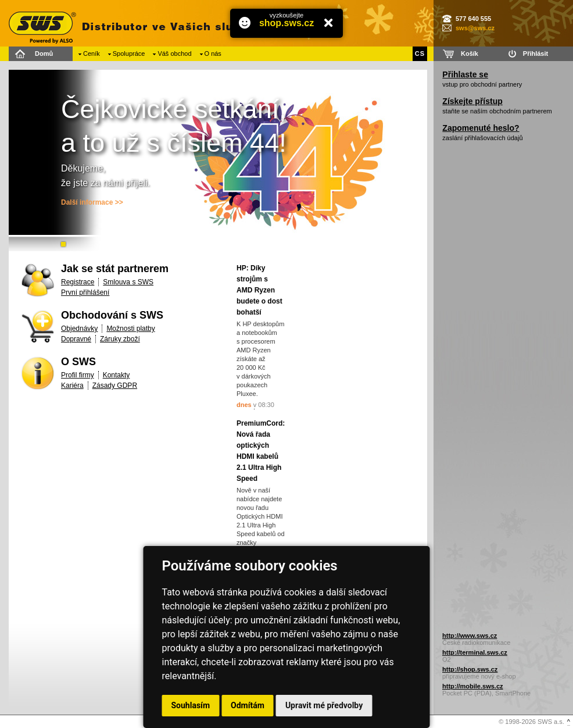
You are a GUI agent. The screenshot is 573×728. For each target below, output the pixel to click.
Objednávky (79, 329)
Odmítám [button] (248, 705)
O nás (213, 53)
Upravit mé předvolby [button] (324, 705)
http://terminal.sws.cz (475, 652)
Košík (470, 53)
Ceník (92, 53)
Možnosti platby (130, 329)
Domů (44, 53)
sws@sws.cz (475, 28)
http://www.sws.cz (470, 636)
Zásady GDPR (115, 386)
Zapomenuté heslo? (481, 128)
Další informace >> (92, 202)
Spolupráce (129, 53)
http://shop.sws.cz (470, 669)
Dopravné (76, 339)
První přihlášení (85, 292)
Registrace (78, 282)
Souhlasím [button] (191, 705)
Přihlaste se (465, 74)
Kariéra (72, 386)
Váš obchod (174, 53)
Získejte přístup (472, 101)
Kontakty (117, 375)
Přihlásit (536, 53)
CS (420, 53)
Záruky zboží (120, 339)
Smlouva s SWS (128, 282)
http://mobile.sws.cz (473, 686)
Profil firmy (78, 375)
